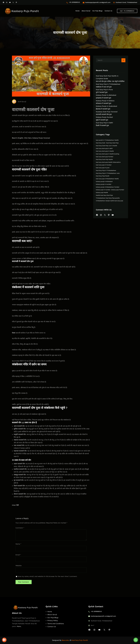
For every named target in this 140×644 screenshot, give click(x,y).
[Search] (123, 60)
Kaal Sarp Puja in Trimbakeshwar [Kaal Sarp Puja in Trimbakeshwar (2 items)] (106, 170)
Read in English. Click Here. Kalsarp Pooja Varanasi (31, 138)
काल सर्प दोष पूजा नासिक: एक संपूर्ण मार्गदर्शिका (110, 81)
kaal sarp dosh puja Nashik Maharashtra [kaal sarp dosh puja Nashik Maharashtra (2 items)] (108, 162)
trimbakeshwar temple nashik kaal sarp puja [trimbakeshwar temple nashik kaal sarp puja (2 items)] (109, 201)
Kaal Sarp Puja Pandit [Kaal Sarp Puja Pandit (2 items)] (103, 176)
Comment (20, 528)
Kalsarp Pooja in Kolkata (105, 101)
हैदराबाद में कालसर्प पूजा (103, 109)
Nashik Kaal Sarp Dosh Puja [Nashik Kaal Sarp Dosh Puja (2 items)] (104, 195)
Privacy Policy (53, 621)
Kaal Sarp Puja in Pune (104, 90)
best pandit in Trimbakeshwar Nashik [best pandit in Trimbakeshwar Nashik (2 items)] (107, 140)
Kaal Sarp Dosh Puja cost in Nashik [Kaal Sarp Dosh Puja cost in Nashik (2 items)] (106, 146)
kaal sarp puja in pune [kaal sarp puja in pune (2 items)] (103, 168)
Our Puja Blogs (53, 618)
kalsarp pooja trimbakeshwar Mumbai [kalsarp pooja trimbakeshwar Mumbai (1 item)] (108, 187)
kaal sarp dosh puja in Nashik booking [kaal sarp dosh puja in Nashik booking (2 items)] (107, 154)
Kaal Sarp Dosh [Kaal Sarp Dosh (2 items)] (101, 143)
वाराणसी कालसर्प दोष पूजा (104, 114)
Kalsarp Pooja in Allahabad (106, 95)
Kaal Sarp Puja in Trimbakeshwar (108, 84)
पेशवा (14, 333)
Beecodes (65, 640)
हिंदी (18, 505)
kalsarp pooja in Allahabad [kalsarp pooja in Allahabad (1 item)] (104, 181)
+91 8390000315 (74, 2)
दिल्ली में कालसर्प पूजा (102, 125)
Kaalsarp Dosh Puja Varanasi (107, 112)
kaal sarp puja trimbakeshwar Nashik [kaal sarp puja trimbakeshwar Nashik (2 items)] (107, 179)
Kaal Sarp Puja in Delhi (104, 123)
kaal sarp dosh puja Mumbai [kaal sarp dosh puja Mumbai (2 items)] (105, 157)
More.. (19, 626)
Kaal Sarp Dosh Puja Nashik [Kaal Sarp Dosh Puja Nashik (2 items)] (104, 159)
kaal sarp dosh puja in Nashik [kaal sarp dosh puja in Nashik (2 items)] (105, 151)
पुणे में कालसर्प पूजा (102, 92)
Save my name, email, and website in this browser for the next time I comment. (47, 576)
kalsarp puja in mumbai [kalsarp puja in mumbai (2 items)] (103, 190)
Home (50, 612)
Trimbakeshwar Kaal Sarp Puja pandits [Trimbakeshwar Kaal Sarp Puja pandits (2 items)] (108, 198)
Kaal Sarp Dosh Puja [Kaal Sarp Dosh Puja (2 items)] (112, 143)
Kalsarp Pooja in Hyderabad (106, 106)
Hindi (14, 505)
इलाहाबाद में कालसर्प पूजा (104, 98)
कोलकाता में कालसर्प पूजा (104, 103)
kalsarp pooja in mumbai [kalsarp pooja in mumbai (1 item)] (104, 184)
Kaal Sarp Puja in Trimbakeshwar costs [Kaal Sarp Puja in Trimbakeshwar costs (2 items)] (108, 173)
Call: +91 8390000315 (127, 11)
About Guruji (52, 615)
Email (18, 555)
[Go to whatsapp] (136, 640)
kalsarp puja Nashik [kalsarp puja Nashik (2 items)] (102, 192)
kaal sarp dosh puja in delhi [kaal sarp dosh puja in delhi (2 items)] (104, 148)
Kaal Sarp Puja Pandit (80, 640)
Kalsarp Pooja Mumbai (104, 117)
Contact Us (52, 627)
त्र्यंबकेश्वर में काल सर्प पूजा (104, 87)
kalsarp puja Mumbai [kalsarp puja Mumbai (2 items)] (118, 190)
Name (18, 544)
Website (19, 566)
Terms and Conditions (56, 624)
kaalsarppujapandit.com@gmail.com (98, 2)
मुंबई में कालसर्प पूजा (102, 120)
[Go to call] (4, 640)
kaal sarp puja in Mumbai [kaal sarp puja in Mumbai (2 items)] (104, 165)
